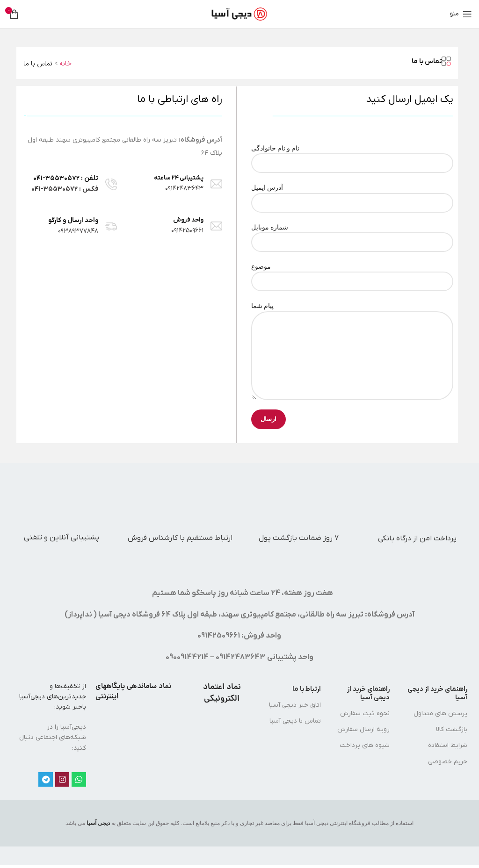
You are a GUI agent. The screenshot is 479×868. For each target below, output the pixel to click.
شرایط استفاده (448, 745)
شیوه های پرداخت (365, 745)
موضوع (352, 274)
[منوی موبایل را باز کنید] (461, 14)
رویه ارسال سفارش (363, 729)
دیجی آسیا (98, 823)
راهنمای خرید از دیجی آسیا (437, 693)
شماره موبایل (352, 234)
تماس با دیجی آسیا (295, 721)
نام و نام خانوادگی (352, 155)
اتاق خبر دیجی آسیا (295, 705)
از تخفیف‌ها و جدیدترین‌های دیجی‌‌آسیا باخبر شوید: (53, 697)
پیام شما (352, 330)
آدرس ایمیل (352, 195)
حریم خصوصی (448, 762)
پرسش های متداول (440, 714)
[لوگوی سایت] (240, 14)
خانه (65, 64)
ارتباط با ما (307, 689)
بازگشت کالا (452, 729)
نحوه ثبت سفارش (365, 714)
